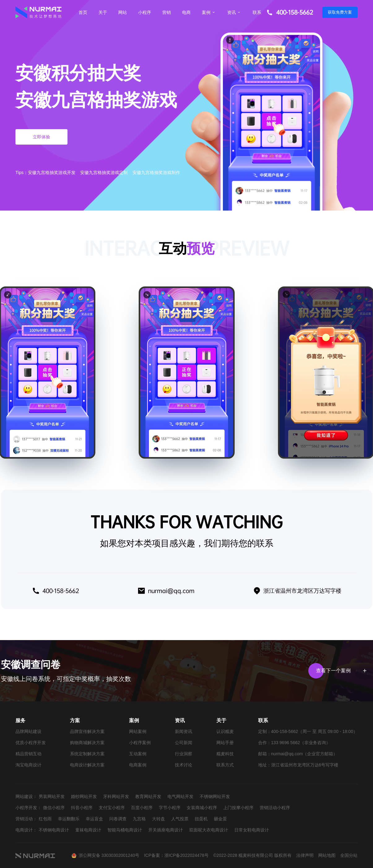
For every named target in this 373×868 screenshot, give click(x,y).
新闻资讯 (184, 731)
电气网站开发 (180, 796)
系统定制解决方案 (87, 754)
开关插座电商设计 (166, 830)
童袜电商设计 (88, 830)
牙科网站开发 (116, 796)
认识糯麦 (225, 731)
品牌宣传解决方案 (87, 731)
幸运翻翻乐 (69, 819)
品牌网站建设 (28, 731)
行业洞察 (184, 754)
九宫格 (139, 819)
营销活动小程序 (275, 808)
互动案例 (138, 754)
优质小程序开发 (31, 743)
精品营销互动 (28, 754)
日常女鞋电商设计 (252, 830)
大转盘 (158, 819)
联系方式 (225, 765)
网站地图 (327, 855)
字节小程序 (170, 808)
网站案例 (138, 731)
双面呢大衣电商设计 (209, 830)
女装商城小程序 (202, 808)
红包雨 (45, 819)
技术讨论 (184, 765)
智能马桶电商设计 (125, 830)
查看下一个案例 (340, 671)
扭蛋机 (201, 819)
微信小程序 (54, 808)
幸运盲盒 (94, 819)
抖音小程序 (82, 808)
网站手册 (225, 743)
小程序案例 (140, 743)
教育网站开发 (148, 796)
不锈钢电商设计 (54, 830)
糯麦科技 (225, 754)
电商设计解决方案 (87, 765)
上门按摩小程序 (238, 808)
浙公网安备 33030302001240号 (109, 855)
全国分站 (349, 855)
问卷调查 (118, 819)
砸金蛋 (220, 819)
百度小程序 (142, 808)
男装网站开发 (52, 796)
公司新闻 (184, 743)
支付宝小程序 (112, 808)
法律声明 (305, 855)
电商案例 (138, 765)
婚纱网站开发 (84, 796)
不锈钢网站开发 (215, 796)
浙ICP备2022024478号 (186, 855)
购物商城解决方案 (87, 743)
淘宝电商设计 (28, 765)
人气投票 (180, 819)
